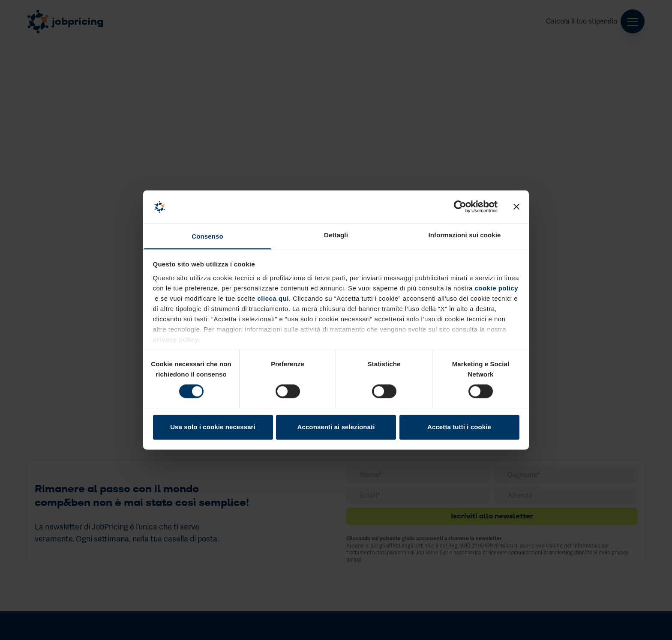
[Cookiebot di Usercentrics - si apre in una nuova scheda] (460, 207)
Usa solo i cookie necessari (213, 427)
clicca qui (272, 298)
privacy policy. (177, 339)
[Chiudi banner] (516, 207)
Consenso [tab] (207, 236)
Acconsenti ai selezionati (336, 427)
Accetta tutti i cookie (459, 427)
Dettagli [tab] (336, 235)
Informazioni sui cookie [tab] (465, 235)
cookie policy (496, 288)
